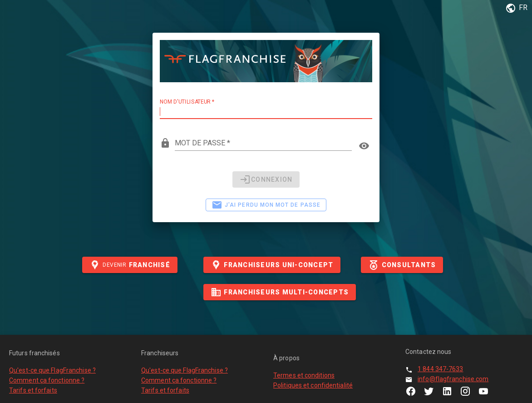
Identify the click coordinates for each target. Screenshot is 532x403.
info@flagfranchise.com (453, 379)
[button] (515, 8)
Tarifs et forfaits (33, 390)
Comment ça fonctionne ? (47, 380)
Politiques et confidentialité (313, 385)
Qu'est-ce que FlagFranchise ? (52, 370)
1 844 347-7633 (440, 369)
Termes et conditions (304, 375)
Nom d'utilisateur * (187, 102)
